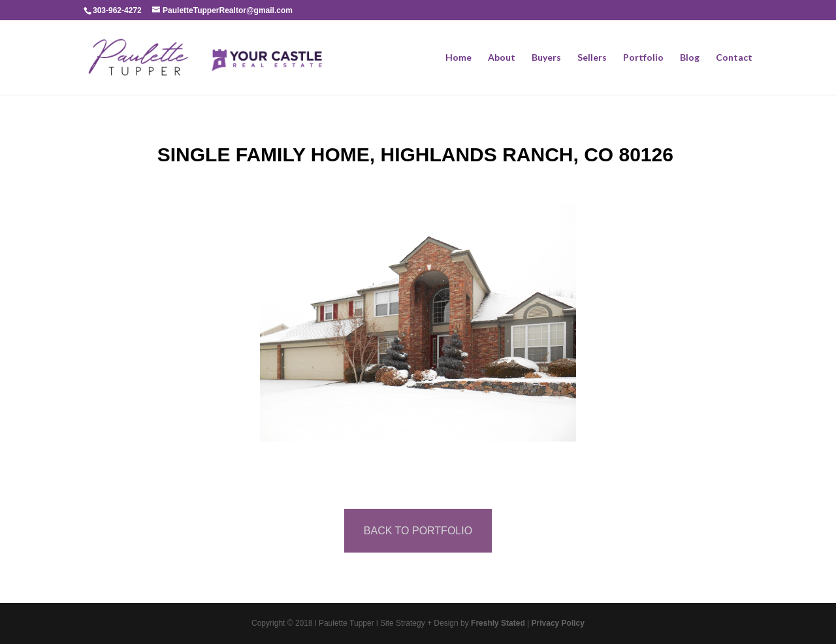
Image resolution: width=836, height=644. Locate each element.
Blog (690, 58)
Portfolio (643, 58)
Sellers (592, 58)
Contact (734, 58)
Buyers (546, 58)
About (502, 58)
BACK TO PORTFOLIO (418, 531)
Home (458, 58)
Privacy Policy (558, 623)
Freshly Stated (498, 623)
